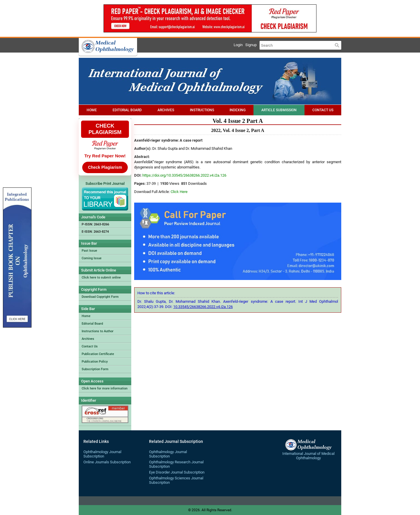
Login (238, 45)
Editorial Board (127, 110)
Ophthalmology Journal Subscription (102, 454)
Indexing (238, 110)
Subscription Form (95, 369)
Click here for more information (105, 388)
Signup (251, 45)
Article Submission (279, 110)
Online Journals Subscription (107, 462)
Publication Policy (95, 362)
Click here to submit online (101, 277)
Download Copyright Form (100, 297)
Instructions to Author (98, 331)
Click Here (179, 192)
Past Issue (89, 251)
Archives (166, 110)
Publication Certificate (98, 354)
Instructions (202, 110)
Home (92, 110)
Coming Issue (92, 258)
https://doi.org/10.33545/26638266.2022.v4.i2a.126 (184, 175)
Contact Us (323, 110)
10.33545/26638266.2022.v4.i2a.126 (203, 307)
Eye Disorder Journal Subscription (177, 472)
